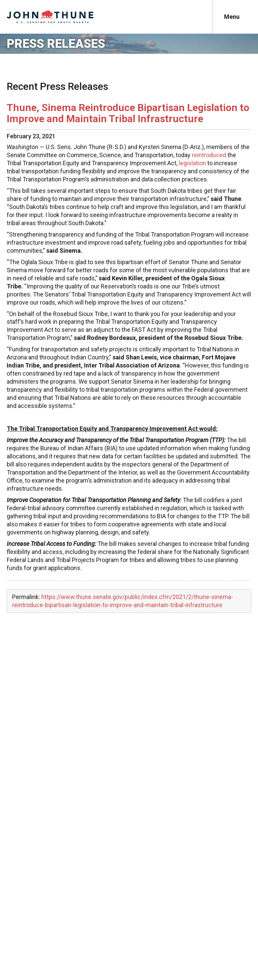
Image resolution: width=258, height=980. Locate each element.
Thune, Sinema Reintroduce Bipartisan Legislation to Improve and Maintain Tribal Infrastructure (128, 113)
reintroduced (209, 155)
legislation (192, 163)
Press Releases (56, 44)
